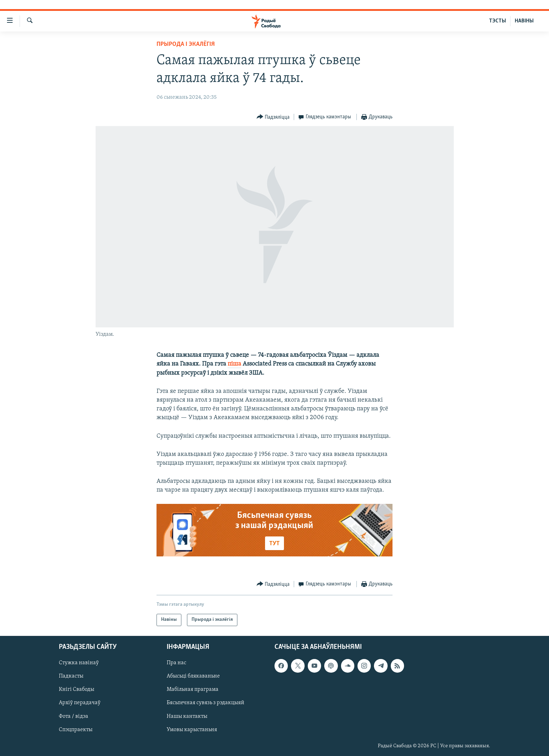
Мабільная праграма (193, 689)
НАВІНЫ (524, 21)
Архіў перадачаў (80, 703)
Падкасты (71, 676)
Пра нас (176, 663)
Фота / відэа (74, 716)
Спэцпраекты (76, 729)
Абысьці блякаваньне (193, 676)
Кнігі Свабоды (77, 689)
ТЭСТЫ (498, 21)
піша (234, 364)
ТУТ (274, 544)
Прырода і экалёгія (186, 44)
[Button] (273, 117)
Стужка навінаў (79, 663)
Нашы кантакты (187, 716)
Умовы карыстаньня (192, 729)
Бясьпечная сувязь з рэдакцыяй (206, 703)
